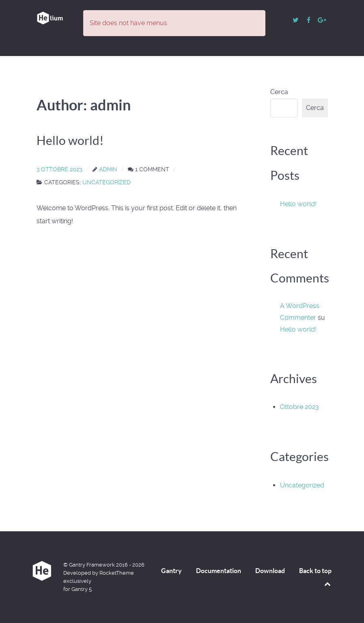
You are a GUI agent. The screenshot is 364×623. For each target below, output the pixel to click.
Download (270, 571)
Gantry (171, 571)
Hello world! (298, 204)
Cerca (279, 92)
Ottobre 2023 (299, 407)
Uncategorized (302, 485)
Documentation (219, 571)
